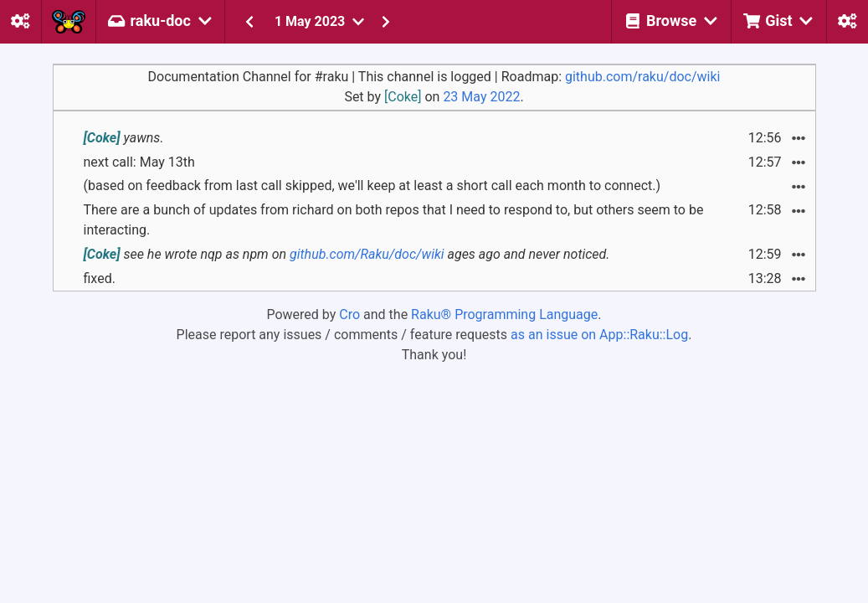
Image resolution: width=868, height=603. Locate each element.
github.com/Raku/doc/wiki (367, 254)
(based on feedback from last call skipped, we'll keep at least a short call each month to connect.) (372, 186)
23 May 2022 (481, 97)
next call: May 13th (139, 162)
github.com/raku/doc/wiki (642, 77)
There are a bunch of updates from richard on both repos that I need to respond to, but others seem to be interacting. (394, 220)
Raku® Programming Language (504, 314)
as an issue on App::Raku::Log (599, 335)
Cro (349, 314)
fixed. (100, 278)
